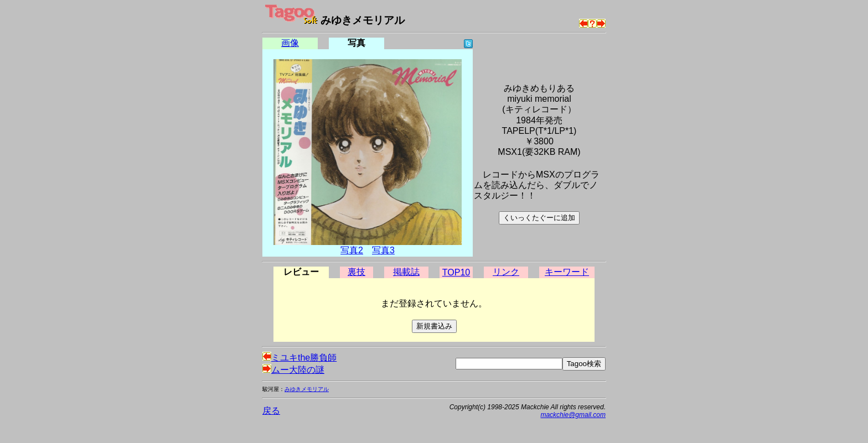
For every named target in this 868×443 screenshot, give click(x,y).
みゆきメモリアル (307, 389)
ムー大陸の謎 (293, 370)
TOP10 (456, 272)
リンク (506, 272)
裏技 (356, 272)
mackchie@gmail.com (573, 415)
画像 (290, 43)
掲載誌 (406, 272)
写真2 (352, 250)
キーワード (567, 272)
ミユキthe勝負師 (299, 358)
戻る (271, 411)
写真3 (383, 250)
